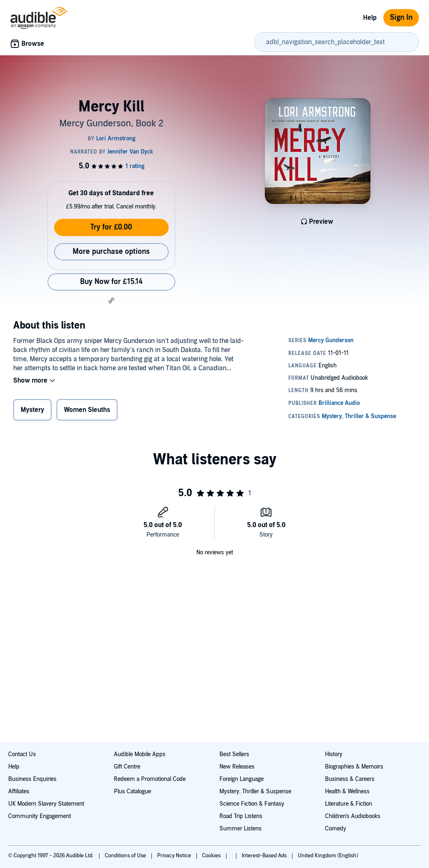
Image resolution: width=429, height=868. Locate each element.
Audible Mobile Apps (140, 754)
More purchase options (111, 252)
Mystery (32, 410)
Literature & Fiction (349, 804)
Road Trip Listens (241, 816)
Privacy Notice (175, 856)
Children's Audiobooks (353, 816)
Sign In (401, 18)
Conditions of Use (126, 856)
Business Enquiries (32, 779)
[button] (111, 300)
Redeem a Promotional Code (150, 779)
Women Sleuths (87, 410)
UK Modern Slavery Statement (46, 804)
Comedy (336, 829)
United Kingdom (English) (328, 856)
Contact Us (22, 754)
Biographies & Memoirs (354, 767)
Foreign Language (242, 779)
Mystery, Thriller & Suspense (255, 791)
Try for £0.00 (111, 227)
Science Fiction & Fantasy (252, 804)
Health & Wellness (347, 791)
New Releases (237, 767)
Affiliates (19, 791)
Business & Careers (350, 779)
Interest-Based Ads (265, 856)
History (334, 754)
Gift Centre (127, 767)
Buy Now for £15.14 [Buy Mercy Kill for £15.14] (111, 282)
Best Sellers (234, 754)
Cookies (212, 856)
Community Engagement (40, 816)
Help (370, 18)
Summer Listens (240, 829)
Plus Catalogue (132, 791)
